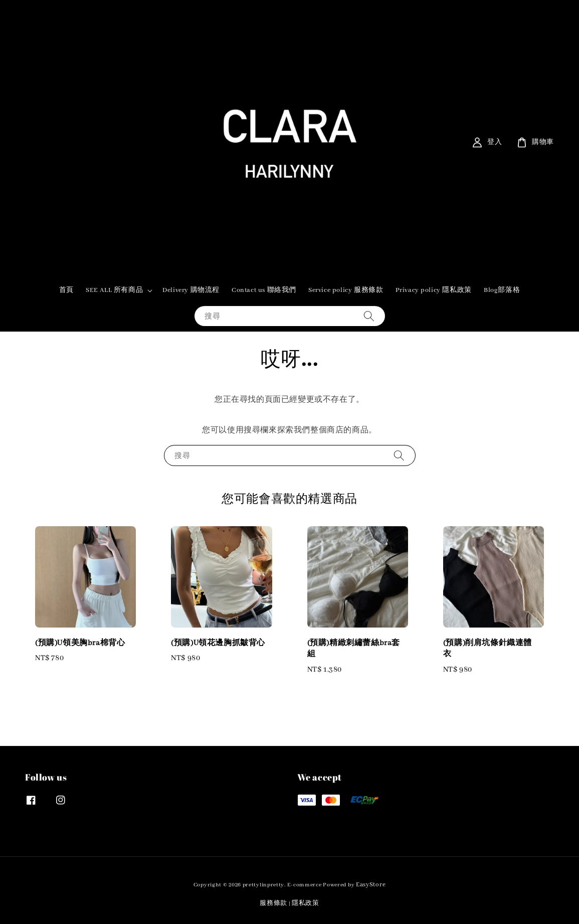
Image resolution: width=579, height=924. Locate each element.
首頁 (66, 290)
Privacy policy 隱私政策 (434, 290)
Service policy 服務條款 (346, 290)
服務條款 (273, 903)
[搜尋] (369, 316)
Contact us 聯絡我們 (264, 290)
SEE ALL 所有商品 (114, 290)
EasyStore (371, 885)
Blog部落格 (502, 290)
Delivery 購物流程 (191, 290)
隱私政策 (306, 903)
